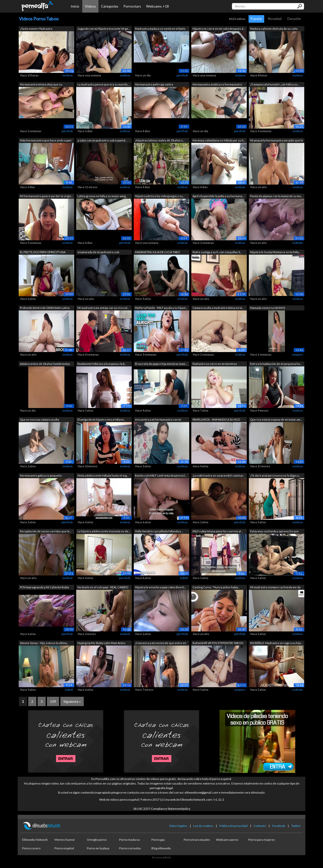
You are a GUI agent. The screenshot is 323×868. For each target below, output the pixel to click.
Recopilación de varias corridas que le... (46, 531)
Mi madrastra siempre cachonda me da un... (275, 588)
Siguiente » (72, 701)
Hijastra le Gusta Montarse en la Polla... (275, 252)
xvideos (68, 75)
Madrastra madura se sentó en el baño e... (160, 29)
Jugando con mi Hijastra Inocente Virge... (104, 29)
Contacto (260, 826)
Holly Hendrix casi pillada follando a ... (159, 531)
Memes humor (65, 840)
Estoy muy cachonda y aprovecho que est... (274, 532)
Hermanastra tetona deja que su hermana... (41, 85)
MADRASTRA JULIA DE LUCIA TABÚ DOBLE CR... (157, 253)
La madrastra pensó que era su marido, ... (104, 84)
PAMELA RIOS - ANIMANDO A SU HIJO (216, 419)
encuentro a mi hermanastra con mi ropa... (158, 420)
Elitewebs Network (35, 840)
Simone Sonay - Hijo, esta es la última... (44, 643)
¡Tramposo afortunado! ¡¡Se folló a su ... (275, 84)
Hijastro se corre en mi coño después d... (219, 29)
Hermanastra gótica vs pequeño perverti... (41, 476)
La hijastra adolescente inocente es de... (104, 531)
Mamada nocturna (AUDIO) (268, 308)
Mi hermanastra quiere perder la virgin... (46, 196)
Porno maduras (130, 840)
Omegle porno (97, 840)
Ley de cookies (203, 826)
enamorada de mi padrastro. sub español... (98, 253)
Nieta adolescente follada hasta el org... (103, 475)
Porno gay (158, 840)
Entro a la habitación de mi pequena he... (276, 364)
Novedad (275, 19)
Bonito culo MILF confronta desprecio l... (161, 475)
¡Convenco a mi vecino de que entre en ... (161, 643)
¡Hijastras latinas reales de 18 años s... (160, 140)
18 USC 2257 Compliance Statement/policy (162, 809)
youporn (297, 354)
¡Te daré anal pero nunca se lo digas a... (275, 475)
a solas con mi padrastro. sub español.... (102, 140)
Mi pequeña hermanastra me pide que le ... (277, 141)
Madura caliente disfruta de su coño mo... (274, 29)
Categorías (110, 6)
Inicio (75, 6)
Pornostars (132, 6)
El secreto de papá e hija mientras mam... (161, 364)
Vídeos (90, 6)
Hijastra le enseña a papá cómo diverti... (160, 587)
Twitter (296, 826)
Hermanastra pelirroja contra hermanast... (154, 85)
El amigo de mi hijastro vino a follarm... (101, 419)
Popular (256, 19)
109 (53, 701)
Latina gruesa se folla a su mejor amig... (102, 196)
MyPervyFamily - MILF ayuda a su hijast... (161, 308)
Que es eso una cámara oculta (39, 419)
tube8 (184, 578)
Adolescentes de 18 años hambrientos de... (45, 364)
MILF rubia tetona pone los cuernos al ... (218, 531)
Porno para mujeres (262, 840)
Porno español (64, 848)
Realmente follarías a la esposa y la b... (102, 364)
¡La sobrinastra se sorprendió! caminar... (219, 475)
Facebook (279, 826)
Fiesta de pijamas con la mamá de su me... (276, 196)
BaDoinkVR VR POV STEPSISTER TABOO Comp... (218, 643)
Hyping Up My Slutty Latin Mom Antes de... (101, 643)
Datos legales (178, 826)
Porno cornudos (130, 848)
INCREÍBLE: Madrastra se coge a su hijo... (276, 643)
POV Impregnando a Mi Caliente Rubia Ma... (44, 588)
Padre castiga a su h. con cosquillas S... (217, 252)
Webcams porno (227, 840)
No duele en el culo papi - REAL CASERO (103, 587)
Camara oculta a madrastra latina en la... (218, 308)
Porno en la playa (98, 848)
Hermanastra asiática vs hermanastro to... (217, 85)
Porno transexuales (197, 840)
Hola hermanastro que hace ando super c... (46, 141)
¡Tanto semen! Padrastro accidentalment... (36, 29)
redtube (297, 243)
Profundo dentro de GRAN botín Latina (45, 308)
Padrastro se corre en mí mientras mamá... (215, 364)
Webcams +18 (157, 6)
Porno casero (31, 848)
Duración (294, 19)
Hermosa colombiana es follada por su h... (219, 140)
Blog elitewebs (161, 848)
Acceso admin (161, 857)
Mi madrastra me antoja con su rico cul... (103, 308)
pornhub (182, 75)
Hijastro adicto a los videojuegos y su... (160, 196)
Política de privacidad (233, 826)
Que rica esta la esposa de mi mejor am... (276, 419)
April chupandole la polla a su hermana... (218, 196)
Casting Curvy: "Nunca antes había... (216, 587)
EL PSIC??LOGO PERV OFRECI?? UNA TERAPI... (43, 253)
